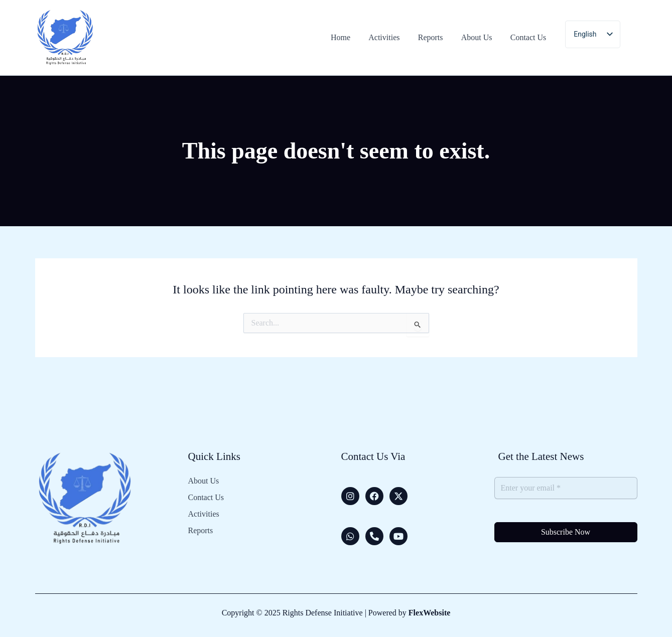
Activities (204, 514)
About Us (204, 481)
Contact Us (206, 498)
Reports (201, 531)
